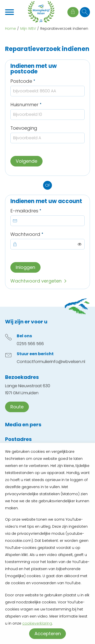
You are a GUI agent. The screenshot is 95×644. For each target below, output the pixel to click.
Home (11, 29)
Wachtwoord (39, 234)
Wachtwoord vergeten (36, 281)
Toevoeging (24, 128)
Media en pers (23, 425)
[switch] (80, 244)
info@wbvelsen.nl (68, 362)
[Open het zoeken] (85, 12)
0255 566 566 (30, 344)
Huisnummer (38, 105)
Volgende (26, 161)
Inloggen (25, 267)
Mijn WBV (28, 29)
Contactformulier (34, 362)
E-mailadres (38, 211)
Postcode (35, 81)
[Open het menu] (10, 12)
